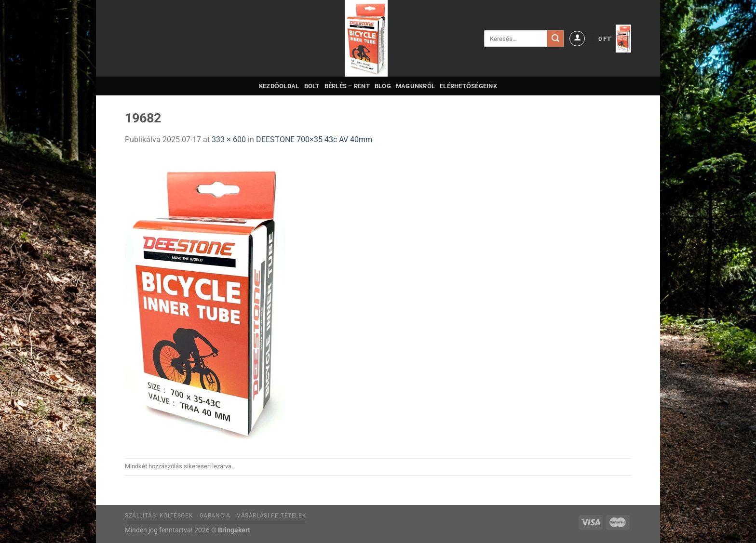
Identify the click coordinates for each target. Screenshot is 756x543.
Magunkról (415, 86)
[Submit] (555, 39)
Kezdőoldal (279, 86)
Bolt (312, 86)
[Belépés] (577, 39)
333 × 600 (229, 139)
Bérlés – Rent (347, 86)
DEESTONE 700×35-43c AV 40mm (314, 139)
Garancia (215, 516)
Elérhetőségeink (468, 86)
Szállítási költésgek (159, 516)
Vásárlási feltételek (271, 516)
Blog (383, 86)
